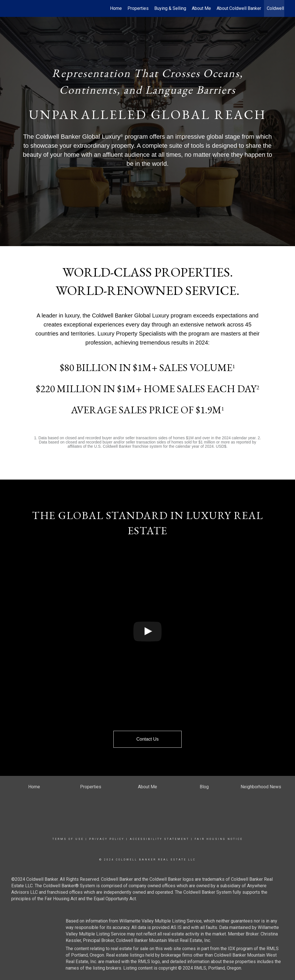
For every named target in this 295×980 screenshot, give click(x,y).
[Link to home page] (14, 8)
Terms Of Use (68, 839)
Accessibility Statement (159, 839)
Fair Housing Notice (219, 839)
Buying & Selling (170, 8)
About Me (201, 8)
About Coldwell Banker (239, 8)
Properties (138, 8)
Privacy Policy (107, 839)
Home (116, 8)
